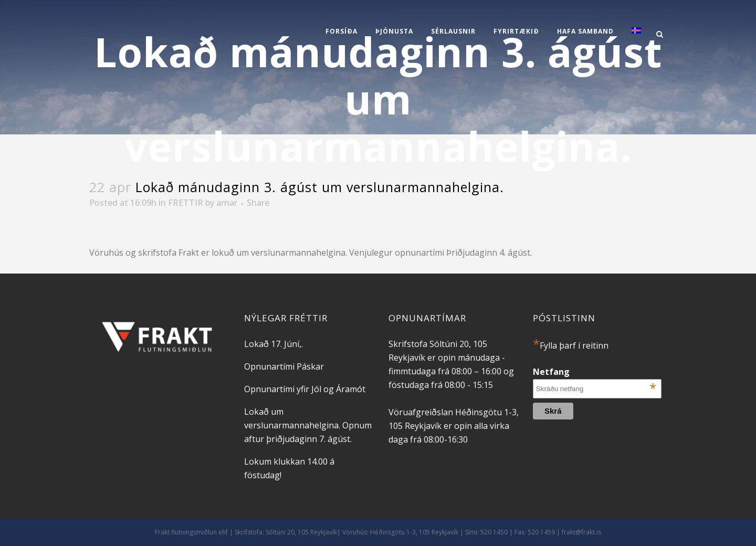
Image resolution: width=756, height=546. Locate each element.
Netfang (595, 372)
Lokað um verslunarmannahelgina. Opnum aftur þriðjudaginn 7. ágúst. (308, 425)
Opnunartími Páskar (284, 366)
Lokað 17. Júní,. (274, 344)
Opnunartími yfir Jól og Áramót (305, 389)
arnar (227, 203)
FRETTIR (186, 203)
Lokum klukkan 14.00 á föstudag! (289, 468)
